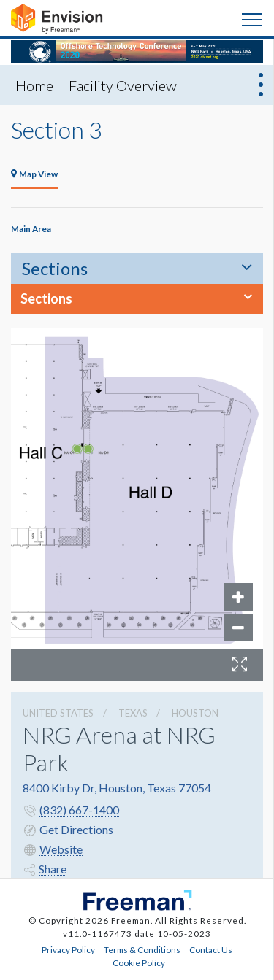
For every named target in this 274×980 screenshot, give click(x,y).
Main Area (31, 228)
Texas (133, 713)
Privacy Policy (68, 949)
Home (34, 85)
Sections (55, 268)
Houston (195, 713)
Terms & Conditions (142, 949)
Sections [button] (46, 298)
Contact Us (211, 949)
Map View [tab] (34, 174)
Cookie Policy (139, 962)
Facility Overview (123, 85)
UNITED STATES (58, 713)
